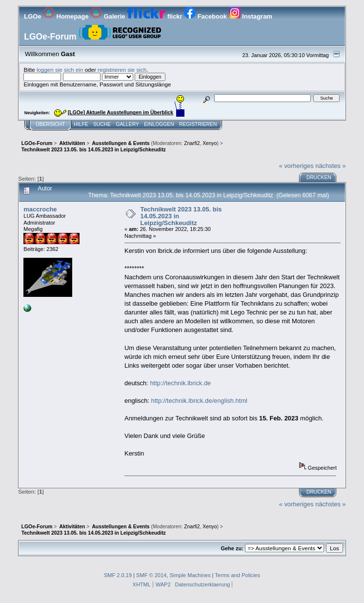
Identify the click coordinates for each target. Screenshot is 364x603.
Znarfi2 (192, 143)
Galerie (109, 16)
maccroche (40, 209)
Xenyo (210, 143)
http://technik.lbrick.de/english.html (199, 401)
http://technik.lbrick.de (180, 383)
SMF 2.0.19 (118, 575)
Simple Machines (190, 575)
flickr (155, 16)
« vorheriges (296, 166)
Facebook (206, 16)
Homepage (67, 16)
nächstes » (330, 166)
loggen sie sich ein (60, 70)
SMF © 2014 (151, 575)
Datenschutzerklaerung (203, 584)
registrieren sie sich (122, 70)
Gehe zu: (232, 548)
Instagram (251, 16)
